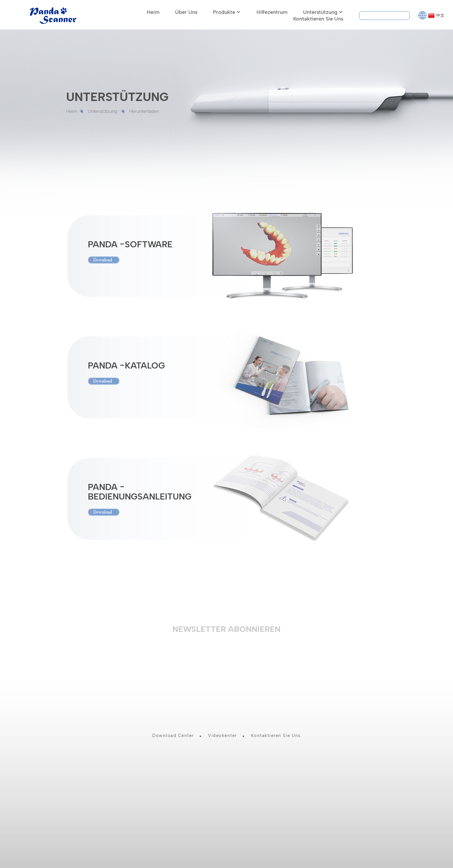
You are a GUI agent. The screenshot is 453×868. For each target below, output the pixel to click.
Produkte (227, 10)
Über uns (186, 10)
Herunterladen (144, 109)
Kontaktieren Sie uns (318, 17)
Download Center (173, 734)
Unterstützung (323, 10)
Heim (153, 10)
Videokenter (222, 734)
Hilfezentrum (272, 10)
